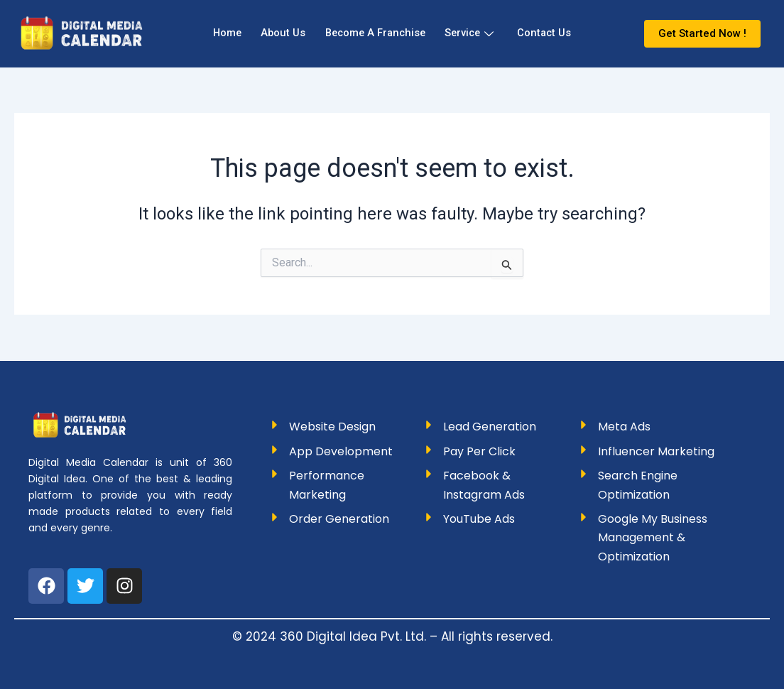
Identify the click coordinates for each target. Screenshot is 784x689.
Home (219, 33)
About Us (278, 33)
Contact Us (552, 33)
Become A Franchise (374, 33)
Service (474, 33)
